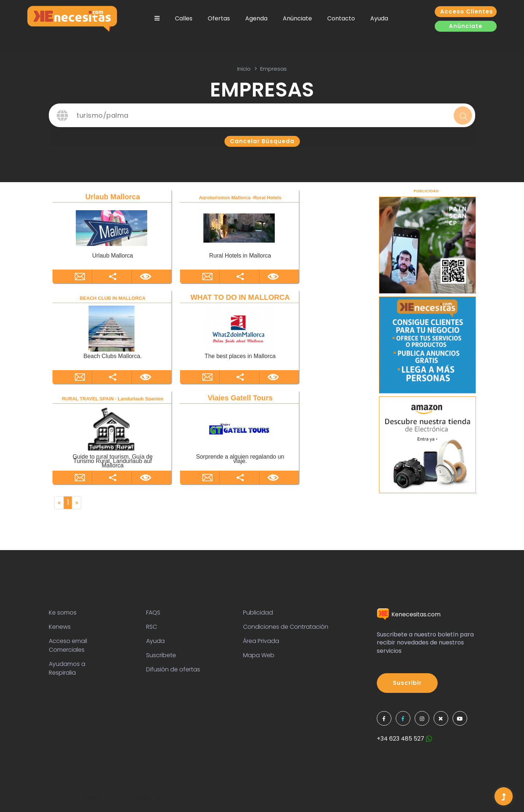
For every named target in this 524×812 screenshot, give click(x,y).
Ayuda (379, 18)
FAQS (153, 613)
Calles (184, 18)
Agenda (256, 18)
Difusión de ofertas (173, 669)
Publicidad (258, 613)
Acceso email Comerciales (68, 645)
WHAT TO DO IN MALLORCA (240, 297)
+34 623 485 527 (404, 739)
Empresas (273, 69)
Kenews (60, 627)
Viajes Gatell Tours (240, 398)
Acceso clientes (467, 11)
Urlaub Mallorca (113, 197)
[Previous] (59, 503)
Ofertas (219, 18)
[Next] (77, 503)
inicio (244, 69)
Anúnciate (297, 18)
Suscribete (161, 655)
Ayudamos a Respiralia (67, 668)
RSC (152, 627)
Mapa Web (259, 655)
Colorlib (281, 798)
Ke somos (63, 613)
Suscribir (407, 683)
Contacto (341, 18)
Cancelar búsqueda (262, 141)
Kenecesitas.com (409, 614)
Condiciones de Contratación (286, 627)
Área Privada (261, 641)
